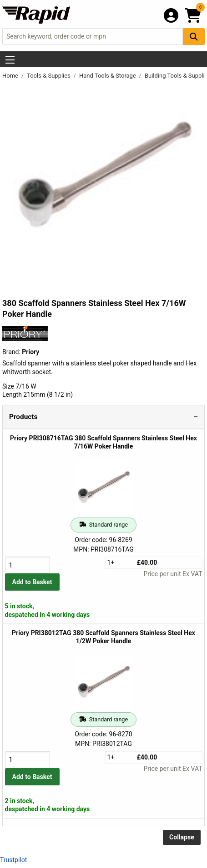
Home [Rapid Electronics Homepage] (11, 76)
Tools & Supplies (49, 76)
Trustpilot (13, 860)
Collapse (182, 837)
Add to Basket (32, 582)
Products (23, 417)
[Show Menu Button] (10, 60)
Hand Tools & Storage (108, 76)
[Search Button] (194, 37)
